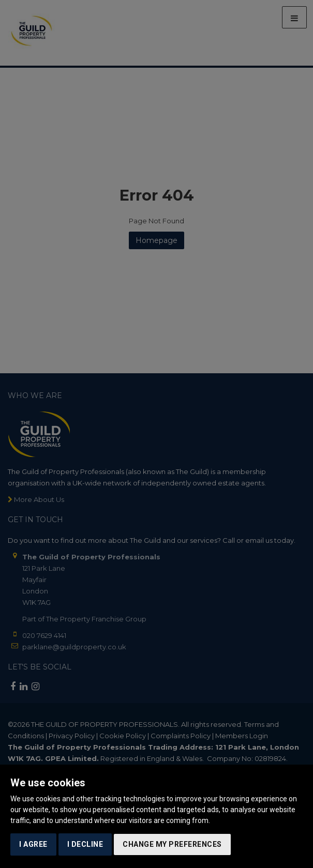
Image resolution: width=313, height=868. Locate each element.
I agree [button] (33, 844)
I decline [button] (85, 844)
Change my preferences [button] (172, 844)
